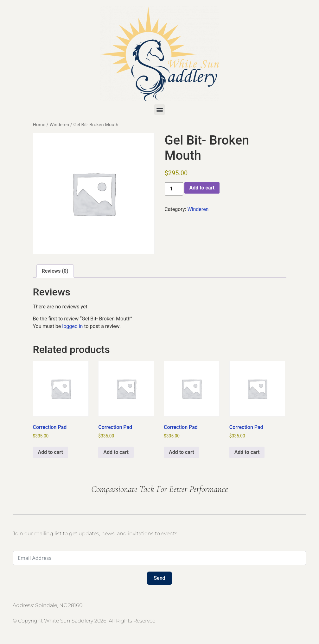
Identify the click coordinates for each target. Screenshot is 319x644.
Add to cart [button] (51, 452)
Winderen (59, 125)
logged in (72, 326)
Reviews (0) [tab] (55, 271)
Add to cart (202, 188)
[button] (159, 110)
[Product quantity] (174, 189)
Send (159, 578)
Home (39, 125)
